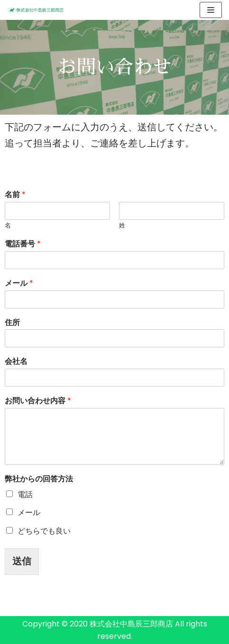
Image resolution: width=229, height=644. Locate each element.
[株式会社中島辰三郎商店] (36, 10)
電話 (25, 494)
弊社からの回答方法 (39, 479)
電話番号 (23, 244)
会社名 (16, 362)
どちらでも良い (44, 531)
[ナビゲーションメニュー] (211, 10)
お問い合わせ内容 (38, 401)
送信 (22, 561)
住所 (12, 323)
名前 (15, 195)
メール (19, 284)
